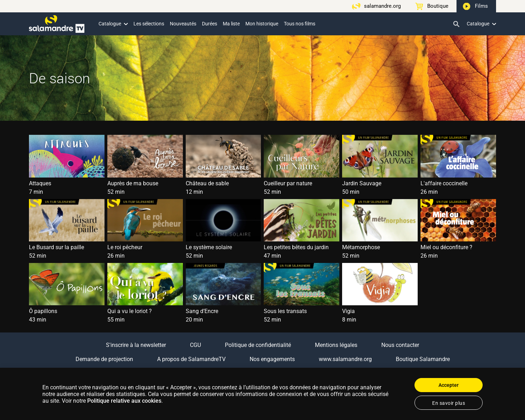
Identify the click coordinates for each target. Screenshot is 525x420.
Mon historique (262, 24)
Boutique (438, 6)
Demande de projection (104, 359)
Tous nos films (300, 24)
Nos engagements (272, 359)
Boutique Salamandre (423, 359)
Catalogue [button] (113, 24)
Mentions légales (336, 345)
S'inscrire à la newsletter (136, 345)
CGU (195, 345)
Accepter (449, 385)
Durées (210, 24)
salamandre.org (382, 6)
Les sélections (149, 24)
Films (481, 6)
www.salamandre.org (345, 359)
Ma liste (231, 24)
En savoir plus (449, 403)
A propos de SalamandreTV (191, 359)
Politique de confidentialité (258, 345)
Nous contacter (400, 345)
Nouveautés (183, 24)
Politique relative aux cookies (124, 401)
